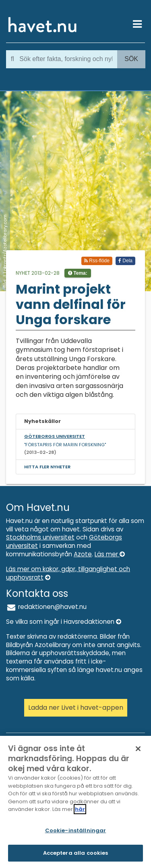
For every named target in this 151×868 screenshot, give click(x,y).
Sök (131, 59)
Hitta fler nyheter (47, 467)
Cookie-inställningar (76, 830)
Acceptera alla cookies (76, 853)
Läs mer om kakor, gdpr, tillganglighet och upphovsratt (68, 573)
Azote (83, 554)
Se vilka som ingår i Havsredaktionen (64, 622)
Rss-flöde (97, 261)
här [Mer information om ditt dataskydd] (80, 809)
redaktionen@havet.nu (46, 607)
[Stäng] (138, 749)
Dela (125, 261)
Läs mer (110, 554)
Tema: (78, 273)
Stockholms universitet (40, 537)
